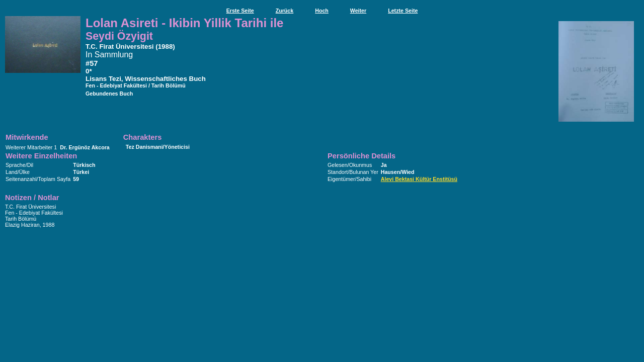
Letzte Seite (403, 11)
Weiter (358, 11)
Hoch (322, 11)
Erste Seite (240, 11)
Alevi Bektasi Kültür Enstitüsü (419, 179)
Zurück (285, 11)
